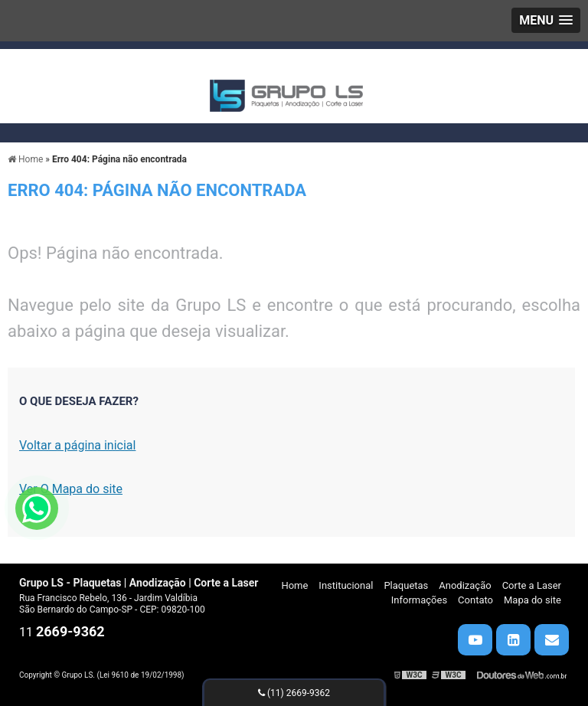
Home (294, 585)
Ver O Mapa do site (71, 489)
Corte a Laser (532, 585)
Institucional (346, 585)
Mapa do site (532, 600)
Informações (419, 600)
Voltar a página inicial (77, 445)
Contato (475, 600)
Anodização (465, 585)
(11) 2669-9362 (294, 693)
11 (62, 632)
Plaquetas (406, 585)
